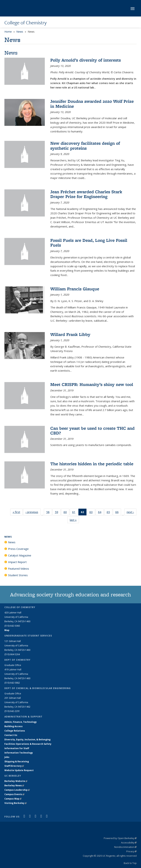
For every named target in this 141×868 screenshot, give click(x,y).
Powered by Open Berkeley (120, 838)
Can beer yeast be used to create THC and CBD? (92, 431)
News (20, 32)
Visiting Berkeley (16, 803)
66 (118, 513)
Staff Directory (14, 766)
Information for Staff (17, 748)
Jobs (7, 757)
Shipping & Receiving (17, 761)
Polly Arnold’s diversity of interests (86, 60)
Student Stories (18, 575)
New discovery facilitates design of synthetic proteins (85, 146)
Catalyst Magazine (20, 555)
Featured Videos (19, 569)
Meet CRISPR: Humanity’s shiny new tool (92, 384)
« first (18, 512)
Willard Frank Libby (70, 334)
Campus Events (14, 794)
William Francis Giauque (75, 289)
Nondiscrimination (125, 847)
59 (58, 513)
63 (92, 513)
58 (49, 513)
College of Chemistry (26, 23)
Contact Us (11, 735)
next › (132, 512)
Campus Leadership (17, 790)
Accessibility (129, 843)
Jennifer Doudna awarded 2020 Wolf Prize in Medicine (92, 104)
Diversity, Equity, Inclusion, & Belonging (27, 740)
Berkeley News (14, 785)
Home (8, 32)
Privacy (131, 851)
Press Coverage (18, 549)
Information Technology (19, 753)
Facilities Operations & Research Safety (28, 744)
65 (110, 513)
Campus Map (13, 799)
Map (7, 630)
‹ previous (33, 512)
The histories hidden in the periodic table (92, 464)
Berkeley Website (16, 781)
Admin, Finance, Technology (21, 722)
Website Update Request (19, 770)
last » (74, 520)
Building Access (13, 726)
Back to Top (130, 863)
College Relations (15, 731)
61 (75, 513)
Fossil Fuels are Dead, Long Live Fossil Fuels (89, 243)
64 (101, 513)
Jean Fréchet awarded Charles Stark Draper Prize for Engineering (86, 194)
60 (66, 513)
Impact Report (17, 562)
